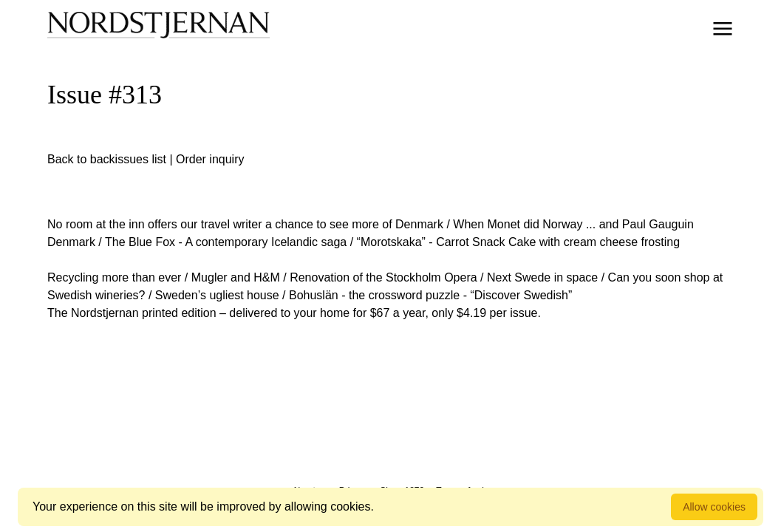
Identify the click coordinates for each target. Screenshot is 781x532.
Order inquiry (210, 159)
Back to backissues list (107, 159)
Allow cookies (714, 507)
